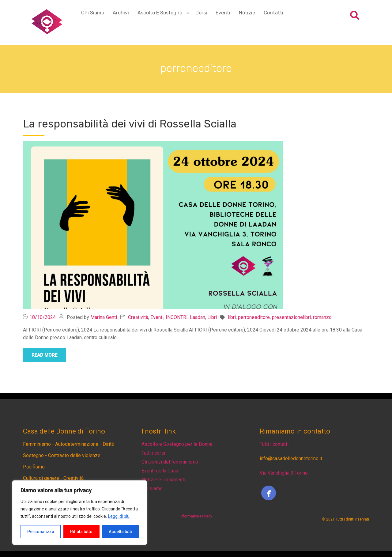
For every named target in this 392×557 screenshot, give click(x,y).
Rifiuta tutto (81, 532)
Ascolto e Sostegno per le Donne (177, 444)
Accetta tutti (120, 532)
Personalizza (41, 532)
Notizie (247, 13)
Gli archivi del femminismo (170, 462)
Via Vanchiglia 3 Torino (284, 473)
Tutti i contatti (274, 444)
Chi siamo (93, 13)
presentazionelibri (291, 317)
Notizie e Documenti (163, 480)
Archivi (121, 13)
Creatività (138, 317)
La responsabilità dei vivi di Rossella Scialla (130, 124)
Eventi (223, 13)
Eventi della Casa (160, 471)
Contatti (273, 13)
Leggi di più (119, 516)
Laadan (198, 317)
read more (44, 355)
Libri (212, 317)
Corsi (201, 13)
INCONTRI (177, 317)
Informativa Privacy (196, 516)
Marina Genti (104, 317)
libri (232, 317)
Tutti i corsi (153, 453)
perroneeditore (254, 317)
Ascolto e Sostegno (160, 13)
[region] (80, 513)
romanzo (322, 317)
